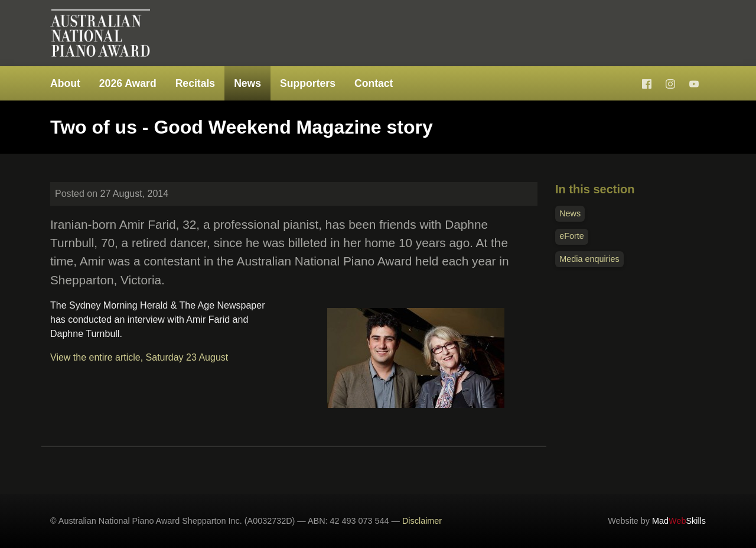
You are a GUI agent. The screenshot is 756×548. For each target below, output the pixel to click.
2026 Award (128, 83)
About (65, 83)
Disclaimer (422, 521)
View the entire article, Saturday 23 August (139, 357)
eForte (572, 236)
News (247, 83)
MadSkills (679, 521)
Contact (374, 83)
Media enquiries (589, 259)
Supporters (308, 83)
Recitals (195, 83)
